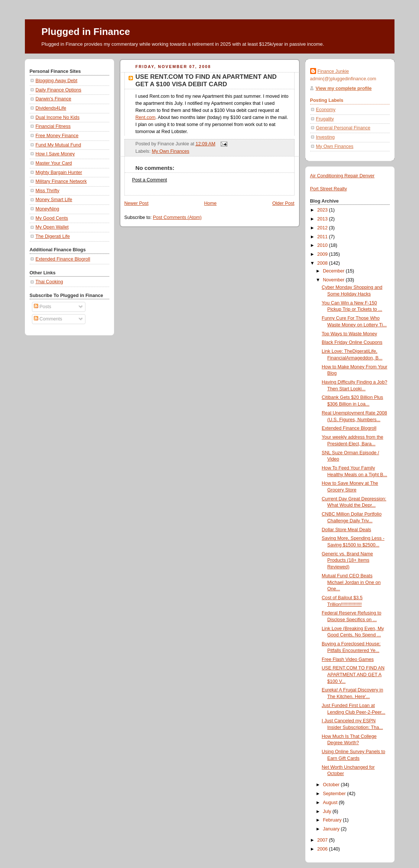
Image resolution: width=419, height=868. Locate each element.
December (334, 271)
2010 (323, 245)
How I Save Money (55, 154)
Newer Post (137, 203)
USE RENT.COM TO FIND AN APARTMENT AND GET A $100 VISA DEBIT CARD (206, 80)
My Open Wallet (52, 227)
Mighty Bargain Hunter (59, 172)
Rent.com (146, 117)
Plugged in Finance (86, 32)
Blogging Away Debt (57, 81)
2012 (323, 228)
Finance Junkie (333, 71)
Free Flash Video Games (348, 659)
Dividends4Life (51, 108)
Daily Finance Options (59, 90)
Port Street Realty (329, 189)
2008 (323, 263)
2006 (323, 849)
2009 (323, 254)
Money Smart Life (54, 200)
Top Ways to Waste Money (349, 334)
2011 (323, 237)
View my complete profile (344, 88)
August (331, 803)
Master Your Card (54, 163)
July (328, 811)
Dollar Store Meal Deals (346, 530)
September (335, 794)
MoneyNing (48, 209)
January (332, 829)
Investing (325, 137)
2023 (323, 210)
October (332, 785)
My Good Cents (52, 218)
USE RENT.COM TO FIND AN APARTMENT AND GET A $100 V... (353, 675)
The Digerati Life (53, 236)
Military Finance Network (61, 181)
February (333, 820)
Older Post (283, 203)
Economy (326, 110)
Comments (48, 319)
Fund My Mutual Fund (59, 145)
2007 (323, 840)
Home (210, 203)
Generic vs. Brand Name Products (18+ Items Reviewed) (347, 560)
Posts (43, 307)
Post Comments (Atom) (177, 217)
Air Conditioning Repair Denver (342, 176)
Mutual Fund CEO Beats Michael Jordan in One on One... (351, 582)
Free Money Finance (57, 136)
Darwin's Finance (53, 99)
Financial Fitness (53, 126)
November (334, 280)
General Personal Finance (343, 128)
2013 (323, 219)
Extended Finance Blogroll (63, 259)
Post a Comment (150, 180)
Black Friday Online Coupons (352, 342)
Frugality (325, 119)
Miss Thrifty (48, 191)
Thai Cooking (49, 282)
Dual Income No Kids (58, 117)
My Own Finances (171, 151)
